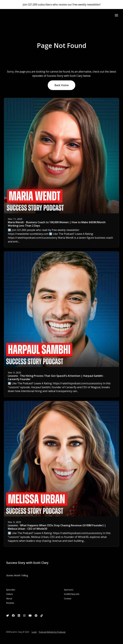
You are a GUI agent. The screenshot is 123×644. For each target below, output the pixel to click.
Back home (61, 85)
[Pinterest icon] (36, 616)
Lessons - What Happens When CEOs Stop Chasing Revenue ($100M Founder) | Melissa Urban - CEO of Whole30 (57, 527)
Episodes (11, 590)
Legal (34, 632)
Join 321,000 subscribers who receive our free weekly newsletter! (61, 5)
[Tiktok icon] (42, 616)
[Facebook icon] (13, 616)
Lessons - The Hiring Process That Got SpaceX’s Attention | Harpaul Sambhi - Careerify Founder (56, 377)
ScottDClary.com (72, 594)
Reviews (10, 603)
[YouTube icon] (30, 616)
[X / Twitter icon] (8, 616)
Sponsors (69, 590)
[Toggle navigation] (116, 15)
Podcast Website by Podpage (52, 632)
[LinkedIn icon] (19, 616)
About (9, 598)
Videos (10, 594)
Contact (68, 598)
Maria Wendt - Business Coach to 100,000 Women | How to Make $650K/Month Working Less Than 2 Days (57, 224)
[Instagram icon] (24, 616)
